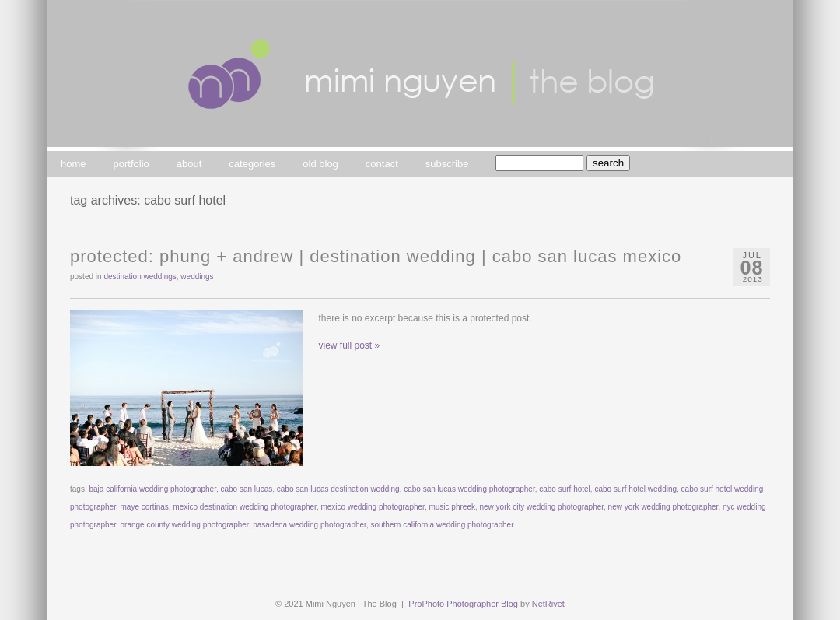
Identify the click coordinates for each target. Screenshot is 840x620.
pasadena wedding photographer (310, 525)
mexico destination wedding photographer (245, 507)
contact (382, 164)
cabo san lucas (246, 489)
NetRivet (548, 604)
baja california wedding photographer (152, 489)
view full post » (350, 345)
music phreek (451, 507)
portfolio (131, 164)
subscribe (447, 164)
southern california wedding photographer (442, 525)
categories (252, 164)
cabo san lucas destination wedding (338, 489)
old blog (320, 164)
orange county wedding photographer (185, 525)
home (73, 164)
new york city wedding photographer (542, 507)
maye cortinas (145, 507)
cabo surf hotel (565, 489)
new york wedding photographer (663, 507)
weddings (197, 277)
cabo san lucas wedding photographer (469, 489)
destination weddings (140, 277)
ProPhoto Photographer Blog (463, 604)
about (189, 164)
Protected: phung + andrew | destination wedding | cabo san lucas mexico (376, 256)
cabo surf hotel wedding (635, 489)
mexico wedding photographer (372, 507)
